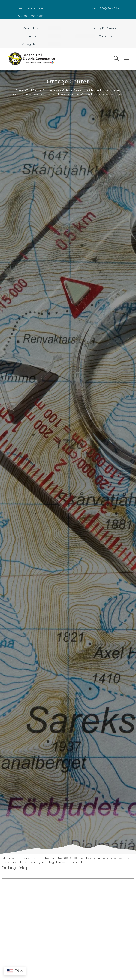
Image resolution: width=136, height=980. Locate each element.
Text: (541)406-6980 (31, 16)
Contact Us (31, 28)
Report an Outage (31, 8)
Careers (31, 36)
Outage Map (31, 44)
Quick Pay (105, 36)
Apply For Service (105, 28)
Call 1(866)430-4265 (105, 8)
